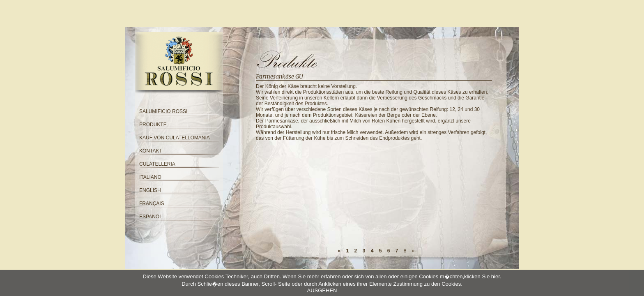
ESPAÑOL (151, 217)
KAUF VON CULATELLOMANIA (175, 138)
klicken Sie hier (482, 276)
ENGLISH (150, 190)
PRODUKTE (153, 125)
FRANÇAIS (152, 203)
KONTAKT (151, 151)
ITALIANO (150, 177)
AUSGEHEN (322, 290)
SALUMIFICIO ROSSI (163, 111)
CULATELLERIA (157, 164)
